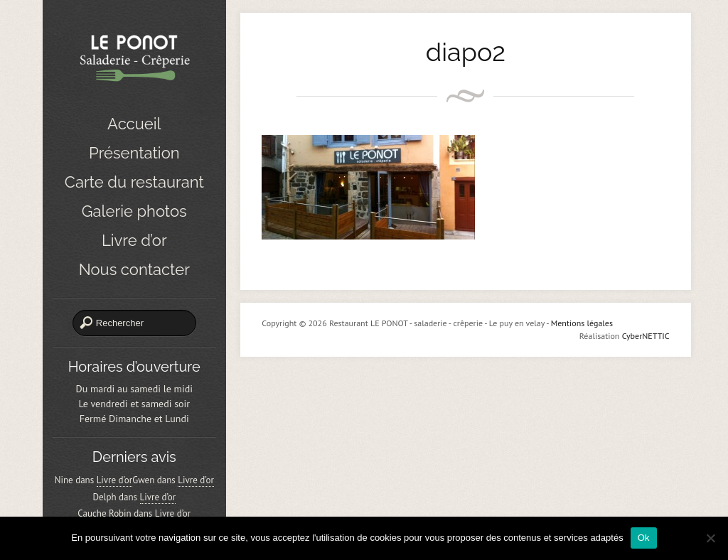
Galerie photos (134, 211)
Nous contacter (134, 269)
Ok (644, 538)
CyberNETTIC (646, 336)
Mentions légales (582, 323)
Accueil (134, 124)
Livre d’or (134, 240)
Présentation (134, 153)
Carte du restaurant (134, 182)
